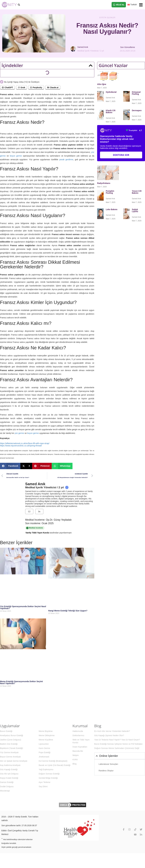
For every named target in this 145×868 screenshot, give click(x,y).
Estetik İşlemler (107, 18)
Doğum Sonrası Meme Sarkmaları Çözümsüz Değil (117, 748)
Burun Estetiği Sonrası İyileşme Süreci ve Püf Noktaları (119, 744)
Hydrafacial (111, 92)
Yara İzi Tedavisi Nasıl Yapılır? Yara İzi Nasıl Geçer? (117, 740)
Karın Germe (44, 748)
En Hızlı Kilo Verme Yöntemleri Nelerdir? (112, 731)
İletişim (76, 755)
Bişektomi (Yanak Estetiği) (11, 748)
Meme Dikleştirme (47, 735)
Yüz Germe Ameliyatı (9, 752)
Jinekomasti (44, 757)
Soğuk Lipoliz (135, 210)
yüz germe (19, 433)
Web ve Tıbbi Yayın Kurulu (81, 741)
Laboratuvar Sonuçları (108, 764)
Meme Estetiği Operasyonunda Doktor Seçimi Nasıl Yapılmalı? (21, 682)
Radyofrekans (104, 183)
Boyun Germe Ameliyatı (10, 757)
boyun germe (16, 156)
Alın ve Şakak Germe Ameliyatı (14, 761)
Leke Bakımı (112, 209)
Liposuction (44, 744)
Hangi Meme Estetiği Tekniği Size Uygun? (68, 611)
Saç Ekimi (43, 786)
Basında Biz (78, 751)
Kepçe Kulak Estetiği (9, 778)
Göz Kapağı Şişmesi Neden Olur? (109, 735)
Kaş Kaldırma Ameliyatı (10, 765)
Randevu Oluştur (106, 771)
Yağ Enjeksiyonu (46, 769)
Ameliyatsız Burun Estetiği (12, 735)
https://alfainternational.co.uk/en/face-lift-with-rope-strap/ (25, 443)
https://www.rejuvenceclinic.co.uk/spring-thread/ (21, 446)
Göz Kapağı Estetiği (9, 769)
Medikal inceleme (50, 528)
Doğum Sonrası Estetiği (49, 774)
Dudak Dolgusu (7, 786)
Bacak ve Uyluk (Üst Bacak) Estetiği (54, 765)
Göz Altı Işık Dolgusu (9, 774)
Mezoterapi (5, 791)
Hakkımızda (78, 731)
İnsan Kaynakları (80, 747)
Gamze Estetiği (7, 782)
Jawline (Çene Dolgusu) (11, 740)
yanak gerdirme (66, 160)
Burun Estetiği (6, 731)
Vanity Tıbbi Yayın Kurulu (37, 533)
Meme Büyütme (46, 731)
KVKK (75, 760)
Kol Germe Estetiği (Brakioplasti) (53, 761)
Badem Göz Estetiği (9, 744)
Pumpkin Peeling (110, 192)
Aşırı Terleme (44, 782)
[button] (141, 5)
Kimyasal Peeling (136, 93)
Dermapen (137, 110)
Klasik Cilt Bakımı (111, 111)
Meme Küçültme (46, 740)
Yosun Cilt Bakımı (137, 192)
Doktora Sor (121, 155)
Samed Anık (35, 484)
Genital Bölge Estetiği (48, 778)
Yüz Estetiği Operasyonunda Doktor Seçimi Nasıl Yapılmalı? (23, 607)
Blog (74, 764)
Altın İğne (102, 84)
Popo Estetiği (45, 752)
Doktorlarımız (78, 735)
